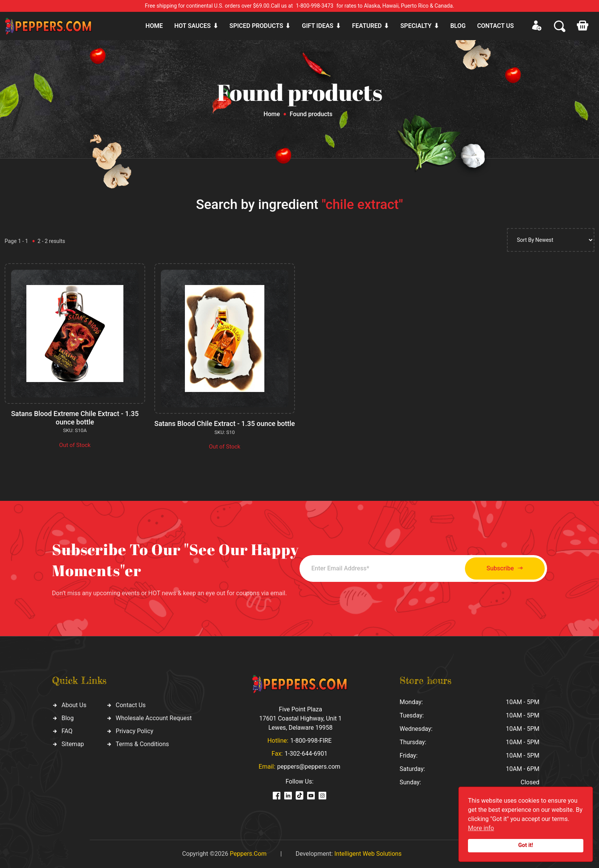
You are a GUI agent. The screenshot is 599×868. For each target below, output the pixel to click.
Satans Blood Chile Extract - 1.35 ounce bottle (225, 423)
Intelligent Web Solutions (368, 854)
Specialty (416, 26)
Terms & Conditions (142, 744)
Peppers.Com (248, 854)
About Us (74, 705)
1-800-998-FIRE (311, 741)
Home (154, 26)
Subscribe (505, 568)
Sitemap (73, 744)
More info (481, 828)
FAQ (67, 731)
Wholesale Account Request (154, 718)
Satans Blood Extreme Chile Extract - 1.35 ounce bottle (75, 418)
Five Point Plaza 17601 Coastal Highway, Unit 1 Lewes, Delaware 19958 (300, 718)
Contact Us (131, 705)
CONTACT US (495, 26)
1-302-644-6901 (306, 754)
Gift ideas (317, 26)
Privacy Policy (135, 731)
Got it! (526, 845)
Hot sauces (192, 26)
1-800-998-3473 (315, 6)
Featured (367, 26)
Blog (458, 26)
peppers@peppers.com (309, 767)
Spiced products (257, 26)
